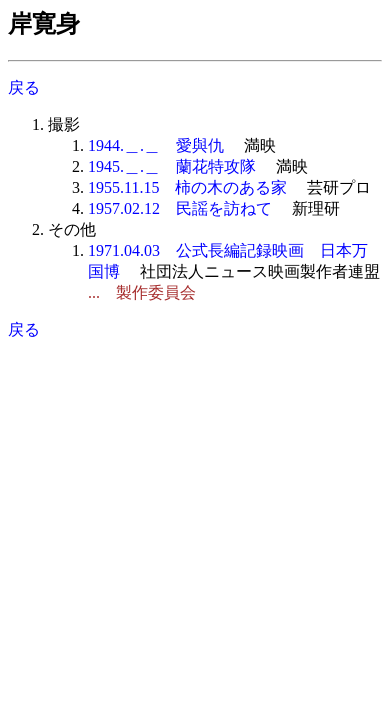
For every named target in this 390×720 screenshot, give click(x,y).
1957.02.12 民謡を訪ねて (180, 208)
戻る (24, 87)
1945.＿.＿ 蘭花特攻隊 (172, 166)
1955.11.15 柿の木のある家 (187, 187)
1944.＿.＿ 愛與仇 (156, 145)
